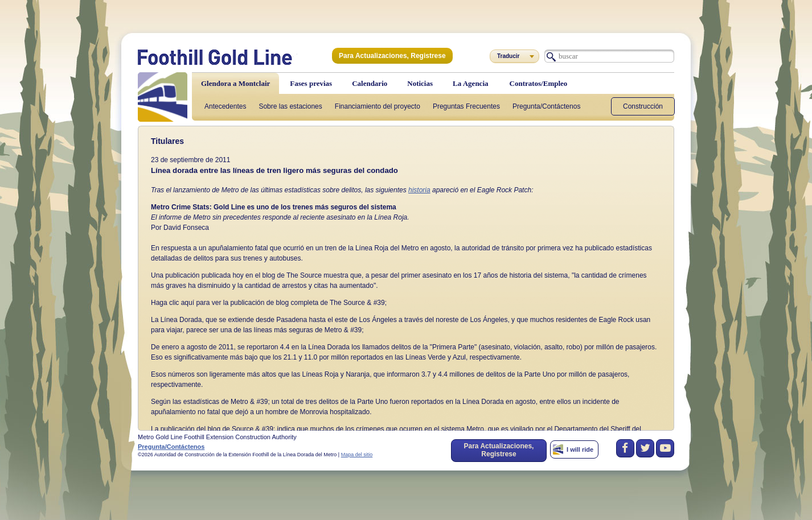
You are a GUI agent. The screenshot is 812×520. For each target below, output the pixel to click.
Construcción (643, 106)
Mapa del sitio (357, 455)
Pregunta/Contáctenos (546, 106)
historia (419, 190)
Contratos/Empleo (539, 83)
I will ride (580, 449)
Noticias (420, 83)
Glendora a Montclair (235, 83)
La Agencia (470, 83)
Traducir (508, 56)
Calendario (370, 83)
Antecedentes (225, 106)
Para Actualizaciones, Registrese (392, 56)
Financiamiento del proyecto (378, 106)
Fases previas (311, 83)
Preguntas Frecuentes (466, 106)
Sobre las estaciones (290, 106)
